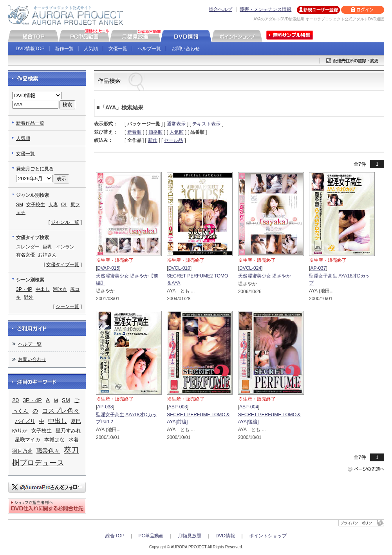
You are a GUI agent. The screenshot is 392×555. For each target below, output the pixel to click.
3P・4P (24, 289)
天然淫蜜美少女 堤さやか (265, 276)
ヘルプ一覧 (149, 49)
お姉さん (47, 255)
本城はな (54, 440)
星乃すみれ (68, 431)
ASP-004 (249, 407)
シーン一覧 (67, 307)
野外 (29, 297)
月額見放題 (190, 536)
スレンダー (28, 247)
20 (15, 400)
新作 (153, 140)
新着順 (134, 132)
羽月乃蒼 (22, 451)
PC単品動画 (151, 536)
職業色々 (48, 451)
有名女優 (25, 255)
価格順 (155, 132)
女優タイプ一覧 (63, 265)
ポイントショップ (268, 536)
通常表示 (176, 124)
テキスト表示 (206, 124)
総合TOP (115, 536)
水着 (74, 440)
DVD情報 (225, 536)
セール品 (173, 140)
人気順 (91, 49)
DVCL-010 (179, 268)
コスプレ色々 (61, 411)
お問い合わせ (186, 49)
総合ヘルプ (220, 9)
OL (64, 205)
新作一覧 (64, 49)
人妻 (53, 205)
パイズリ (25, 421)
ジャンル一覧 (65, 222)
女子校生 (36, 205)
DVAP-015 (108, 268)
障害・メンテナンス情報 (266, 9)
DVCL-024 (250, 268)
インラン (65, 247)
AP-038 (105, 407)
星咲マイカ (28, 440)
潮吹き (60, 289)
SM (20, 205)
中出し (43, 289)
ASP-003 (178, 407)
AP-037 (318, 268)
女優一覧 (118, 49)
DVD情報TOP (30, 49)
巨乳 (47, 247)
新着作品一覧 (30, 123)
